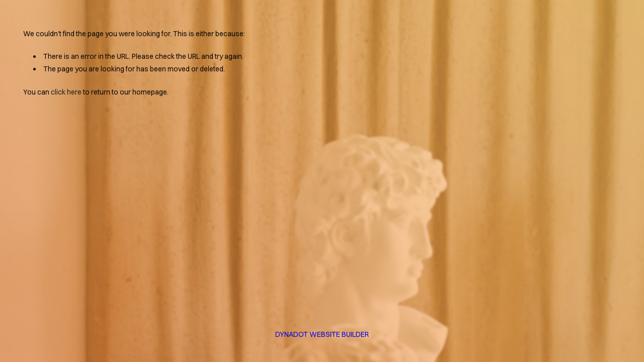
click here (66, 92)
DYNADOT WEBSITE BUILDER (322, 334)
